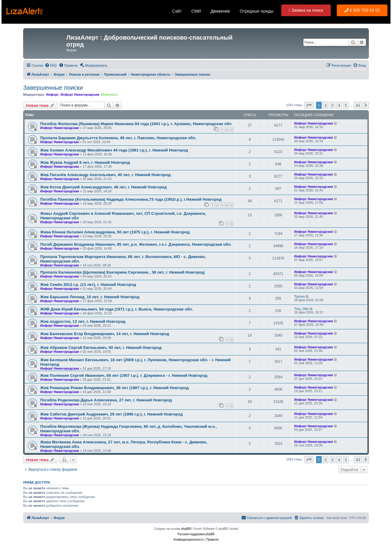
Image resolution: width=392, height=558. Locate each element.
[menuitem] (51, 65)
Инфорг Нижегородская (80, 94)
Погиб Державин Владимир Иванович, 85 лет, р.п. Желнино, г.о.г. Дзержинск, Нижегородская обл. (136, 244)
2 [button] (326, 105)
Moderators (110, 94)
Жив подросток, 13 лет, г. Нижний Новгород (83, 321)
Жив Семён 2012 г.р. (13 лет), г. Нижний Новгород (88, 285)
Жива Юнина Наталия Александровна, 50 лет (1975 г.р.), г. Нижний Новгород (115, 232)
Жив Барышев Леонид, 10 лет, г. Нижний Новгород (90, 297)
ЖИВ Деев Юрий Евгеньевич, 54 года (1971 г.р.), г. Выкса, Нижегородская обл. (117, 309)
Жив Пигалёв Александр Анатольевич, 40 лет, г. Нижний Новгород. (106, 175)
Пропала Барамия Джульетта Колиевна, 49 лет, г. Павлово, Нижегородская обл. (118, 138)
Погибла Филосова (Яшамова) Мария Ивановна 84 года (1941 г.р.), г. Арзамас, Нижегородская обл (136, 124)
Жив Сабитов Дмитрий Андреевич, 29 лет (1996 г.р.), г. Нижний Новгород (112, 414)
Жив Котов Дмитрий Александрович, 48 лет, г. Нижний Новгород (103, 187)
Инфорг (52, 94)
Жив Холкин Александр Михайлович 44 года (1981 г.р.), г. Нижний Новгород (114, 150)
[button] (309, 105)
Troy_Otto (302, 309)
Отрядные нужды (256, 11)
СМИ (196, 11)
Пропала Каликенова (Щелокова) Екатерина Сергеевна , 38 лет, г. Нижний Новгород (122, 272)
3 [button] (332, 105)
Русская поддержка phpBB (196, 534)
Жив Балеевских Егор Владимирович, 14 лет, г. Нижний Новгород (105, 334)
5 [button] (346, 105)
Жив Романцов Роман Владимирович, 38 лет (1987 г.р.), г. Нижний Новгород (115, 388)
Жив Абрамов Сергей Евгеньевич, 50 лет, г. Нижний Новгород (101, 348)
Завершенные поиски (53, 88)
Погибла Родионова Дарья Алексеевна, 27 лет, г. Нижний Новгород (106, 400)
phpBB (186, 529)
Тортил (299, 296)
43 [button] (358, 105)
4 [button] (339, 105)
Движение (220, 11)
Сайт (177, 11)
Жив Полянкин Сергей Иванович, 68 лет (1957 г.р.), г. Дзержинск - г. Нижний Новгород (124, 375)
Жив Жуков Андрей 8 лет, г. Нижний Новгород (85, 162)
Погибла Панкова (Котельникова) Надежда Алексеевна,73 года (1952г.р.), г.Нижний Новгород (131, 199)
